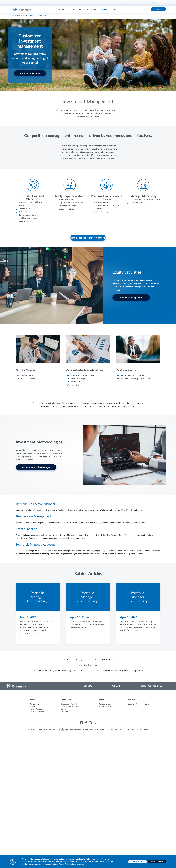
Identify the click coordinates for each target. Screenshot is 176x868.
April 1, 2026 (129, 617)
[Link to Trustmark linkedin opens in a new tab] (82, 723)
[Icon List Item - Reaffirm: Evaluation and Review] (107, 197)
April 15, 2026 (79, 617)
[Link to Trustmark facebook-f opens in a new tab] (86, 723)
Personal (63, 9)
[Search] (162, 3)
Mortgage (92, 9)
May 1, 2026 (28, 617)
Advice (117, 9)
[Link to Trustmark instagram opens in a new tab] (91, 723)
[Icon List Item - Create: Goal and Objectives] (33, 202)
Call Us (88, 686)
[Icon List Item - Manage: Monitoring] (143, 193)
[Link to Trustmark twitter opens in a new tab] (95, 723)
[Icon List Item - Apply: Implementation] (70, 196)
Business (77, 9)
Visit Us (116, 686)
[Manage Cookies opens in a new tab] (137, 862)
